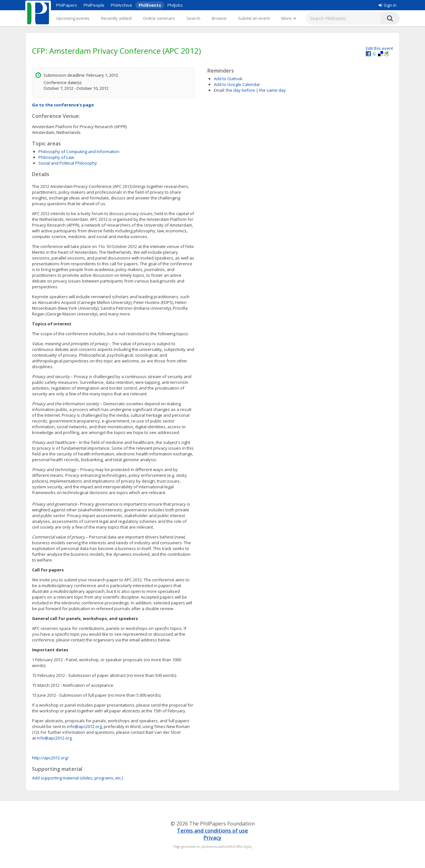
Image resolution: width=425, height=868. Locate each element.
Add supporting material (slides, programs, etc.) (77, 778)
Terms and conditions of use (212, 831)
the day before (241, 90)
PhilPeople (94, 5)
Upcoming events (73, 18)
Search (193, 18)
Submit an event (254, 18)
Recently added (116, 18)
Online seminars (159, 18)
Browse (219, 18)
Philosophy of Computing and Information (79, 151)
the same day (273, 90)
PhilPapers (67, 5)
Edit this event (379, 48)
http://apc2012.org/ (50, 758)
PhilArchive (121, 5)
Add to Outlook (228, 79)
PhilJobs (175, 5)
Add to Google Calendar (237, 84)
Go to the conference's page (63, 105)
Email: (219, 90)
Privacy (212, 838)
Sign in (388, 5)
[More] (289, 18)
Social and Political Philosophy (68, 163)
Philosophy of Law (56, 157)
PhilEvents (150, 5)
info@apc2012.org (84, 726)
